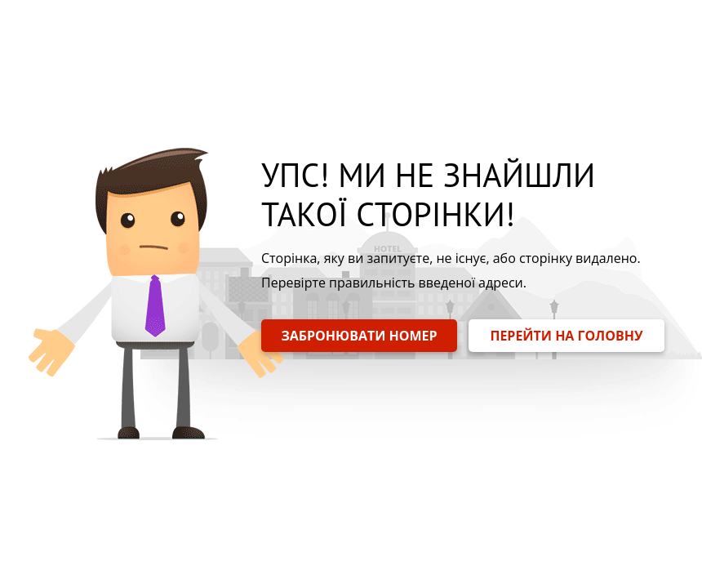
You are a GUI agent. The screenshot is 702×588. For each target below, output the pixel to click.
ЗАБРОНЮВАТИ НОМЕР (359, 336)
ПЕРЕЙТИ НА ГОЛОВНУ (566, 336)
